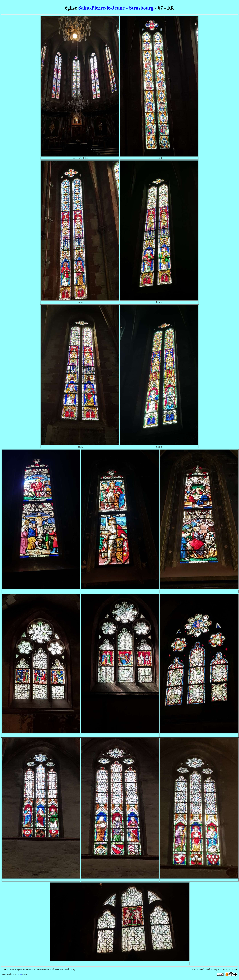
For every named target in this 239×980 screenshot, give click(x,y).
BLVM (20, 974)
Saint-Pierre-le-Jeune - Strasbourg (116, 8)
